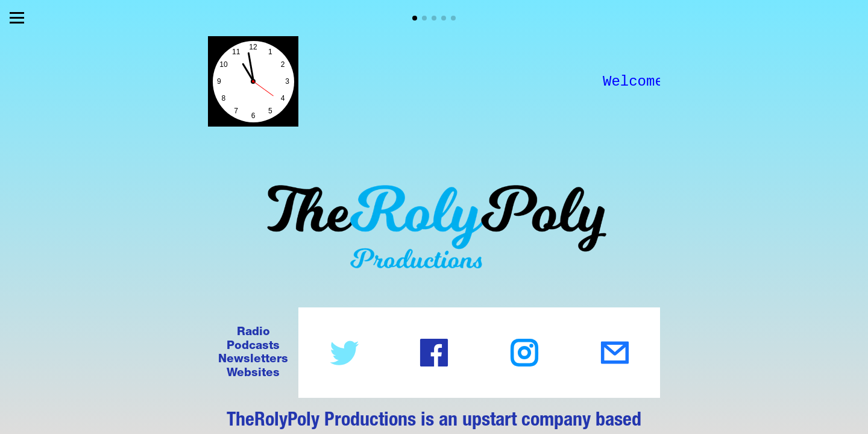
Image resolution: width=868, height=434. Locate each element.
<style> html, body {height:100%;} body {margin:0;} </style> (253, 81)
